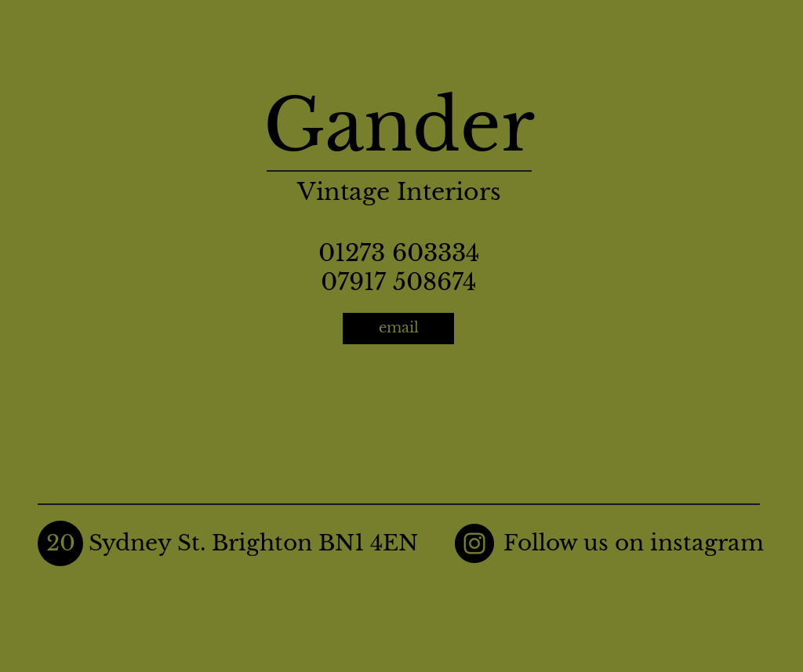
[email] (398, 329)
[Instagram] (474, 543)
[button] (60, 543)
